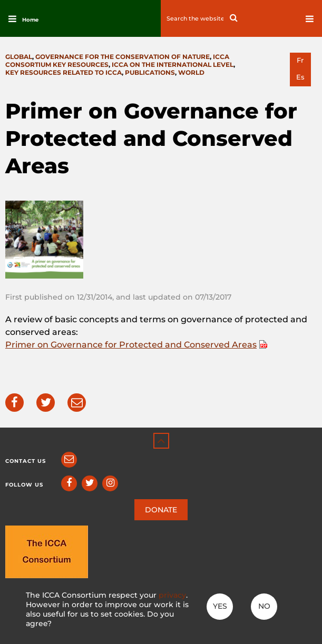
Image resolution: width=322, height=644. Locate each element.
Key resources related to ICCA (64, 72)
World (191, 72)
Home (30, 20)
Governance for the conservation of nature (123, 57)
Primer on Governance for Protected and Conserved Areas (131, 345)
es (300, 77)
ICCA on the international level (173, 65)
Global (19, 57)
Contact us (26, 461)
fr (300, 60)
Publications (150, 72)
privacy (172, 595)
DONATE (161, 510)
